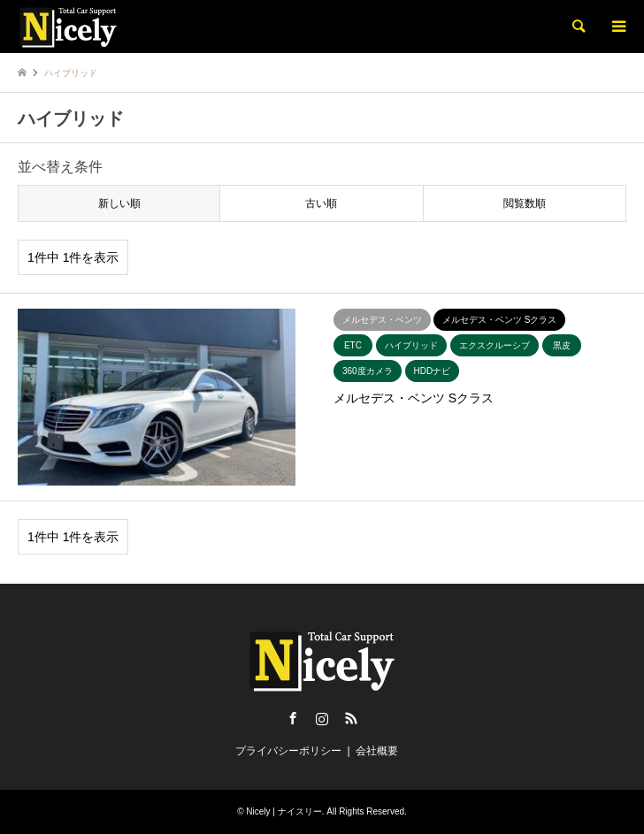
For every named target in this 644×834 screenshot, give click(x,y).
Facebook (293, 718)
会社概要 (377, 751)
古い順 (321, 203)
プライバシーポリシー (288, 751)
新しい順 (119, 203)
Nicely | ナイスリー (284, 811)
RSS (351, 718)
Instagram (322, 718)
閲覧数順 (525, 203)
